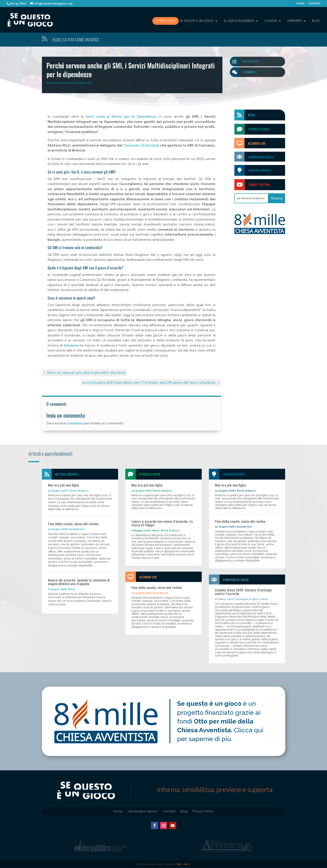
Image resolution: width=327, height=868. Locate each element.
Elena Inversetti (60, 83)
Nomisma (71, 345)
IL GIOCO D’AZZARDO (239, 21)
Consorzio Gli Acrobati (141, 145)
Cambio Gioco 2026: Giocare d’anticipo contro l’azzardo (243, 592)
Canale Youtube (259, 184)
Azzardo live (77, 529)
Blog (316, 21)
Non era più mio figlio (64, 485)
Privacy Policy (203, 811)
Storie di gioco (79, 491)
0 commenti (249, 72)
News (251, 115)
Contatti (314, 3)
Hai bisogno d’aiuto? (143, 811)
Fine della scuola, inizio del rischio (73, 524)
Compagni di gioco (261, 157)
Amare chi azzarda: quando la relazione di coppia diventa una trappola (79, 582)
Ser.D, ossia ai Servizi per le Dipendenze (121, 117)
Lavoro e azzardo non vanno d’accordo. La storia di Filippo (162, 523)
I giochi (271, 21)
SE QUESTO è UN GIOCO (197, 21)
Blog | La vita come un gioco (76, 40)
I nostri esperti (250, 61)
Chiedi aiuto (166, 21)
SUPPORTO (295, 21)
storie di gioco (259, 129)
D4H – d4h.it (183, 864)
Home (300, 3)
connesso (75, 423)
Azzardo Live (257, 143)
